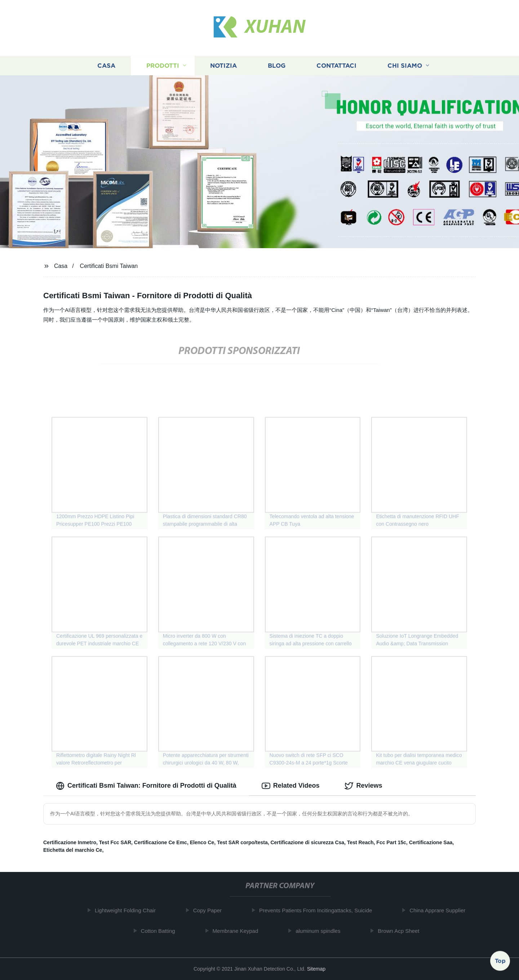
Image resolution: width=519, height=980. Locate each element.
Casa (106, 66)
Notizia (223, 66)
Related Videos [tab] (291, 786)
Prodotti (163, 66)
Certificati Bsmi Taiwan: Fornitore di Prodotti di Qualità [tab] (146, 786)
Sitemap (316, 969)
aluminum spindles (321, 931)
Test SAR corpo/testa (242, 842)
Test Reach (360, 842)
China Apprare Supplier (441, 910)
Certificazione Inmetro (70, 842)
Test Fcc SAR (115, 842)
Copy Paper (210, 910)
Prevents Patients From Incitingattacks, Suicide (318, 910)
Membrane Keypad (238, 931)
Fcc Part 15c (391, 842)
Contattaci (336, 66)
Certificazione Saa (431, 842)
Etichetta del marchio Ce (73, 850)
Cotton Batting (161, 931)
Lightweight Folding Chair (128, 910)
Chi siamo (405, 66)
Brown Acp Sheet (402, 931)
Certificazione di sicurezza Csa (307, 842)
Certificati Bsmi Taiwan (109, 266)
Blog (277, 66)
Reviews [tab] (363, 786)
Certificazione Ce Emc (161, 842)
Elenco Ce (202, 842)
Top (500, 961)
